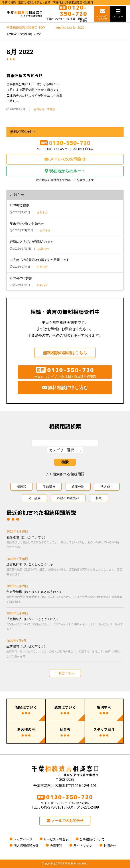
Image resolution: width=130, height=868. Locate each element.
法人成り (107, 487)
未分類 (51, 110)
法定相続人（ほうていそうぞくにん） (65, 624)
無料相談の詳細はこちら (65, 353)
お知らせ (39, 110)
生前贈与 (49, 487)
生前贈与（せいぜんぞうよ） (65, 652)
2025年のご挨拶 (21, 278)
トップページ (23, 839)
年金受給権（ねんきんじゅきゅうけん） (65, 597)
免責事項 (56, 846)
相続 (99, 498)
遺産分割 (78, 487)
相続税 (22, 487)
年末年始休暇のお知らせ (27, 224)
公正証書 (35, 498)
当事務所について (92, 839)
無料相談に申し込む (65, 388)
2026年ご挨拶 (19, 205)
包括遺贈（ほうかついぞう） (65, 543)
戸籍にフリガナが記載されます (32, 242)
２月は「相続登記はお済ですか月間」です (39, 260)
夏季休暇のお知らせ (24, 76)
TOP (26, 28)
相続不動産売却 (68, 498)
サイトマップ (83, 846)
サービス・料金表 (56, 839)
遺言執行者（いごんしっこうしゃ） (65, 570)
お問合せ (110, 846)
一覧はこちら (65, 673)
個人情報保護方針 (26, 846)
